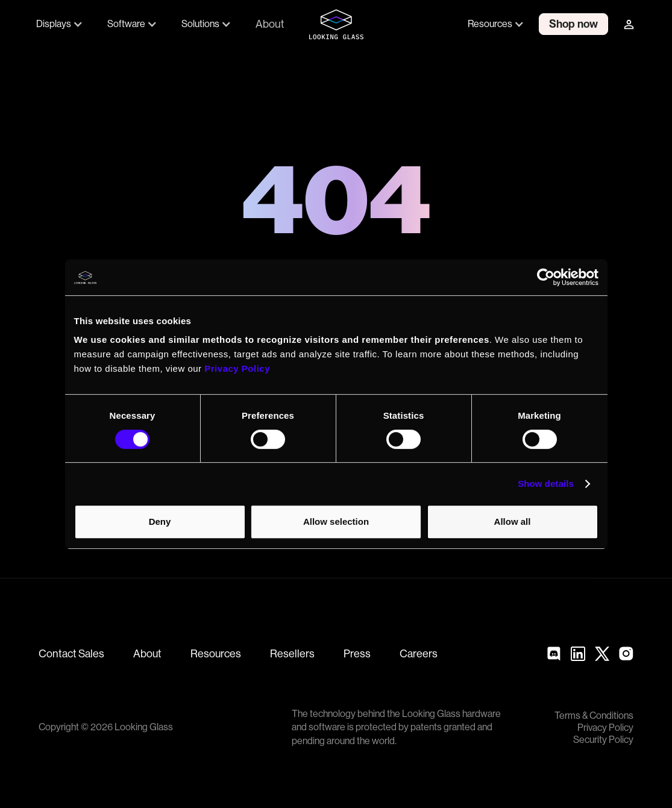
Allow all (513, 521)
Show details (546, 484)
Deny (160, 521)
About (270, 24)
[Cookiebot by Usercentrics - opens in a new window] (546, 277)
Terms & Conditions (594, 716)
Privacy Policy (605, 728)
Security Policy (603, 740)
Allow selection (336, 521)
